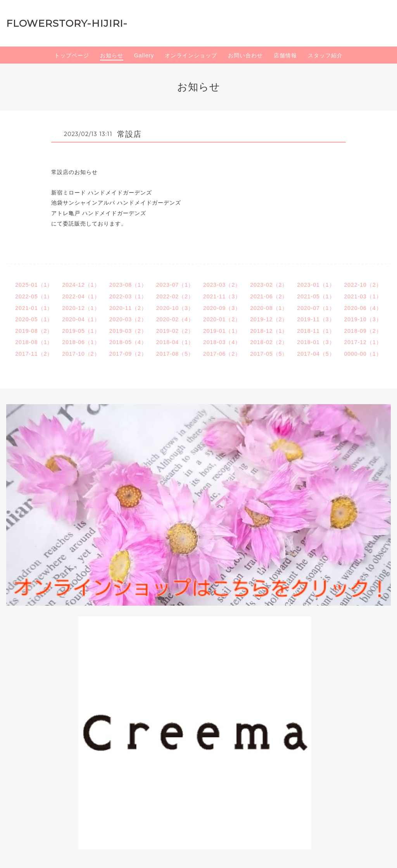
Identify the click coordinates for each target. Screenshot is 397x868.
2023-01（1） (316, 285)
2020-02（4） (175, 319)
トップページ (72, 55)
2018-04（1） (175, 342)
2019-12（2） (269, 319)
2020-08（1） (269, 308)
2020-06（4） (363, 308)
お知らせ (112, 55)
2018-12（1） (269, 331)
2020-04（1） (81, 319)
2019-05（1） (81, 331)
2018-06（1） (81, 342)
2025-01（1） (34, 285)
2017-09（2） (128, 354)
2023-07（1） (175, 285)
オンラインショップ (191, 55)
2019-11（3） (316, 319)
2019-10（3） (363, 319)
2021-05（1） (316, 296)
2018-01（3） (316, 342)
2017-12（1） (363, 342)
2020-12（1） (81, 308)
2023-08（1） (128, 285)
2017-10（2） (81, 354)
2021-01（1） (34, 308)
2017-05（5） (269, 354)
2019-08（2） (34, 331)
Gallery (144, 55)
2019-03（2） (128, 331)
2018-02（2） (269, 342)
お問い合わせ (245, 55)
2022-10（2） (363, 285)
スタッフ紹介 (325, 55)
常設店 (129, 134)
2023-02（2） (269, 285)
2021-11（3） (222, 296)
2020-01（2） (222, 319)
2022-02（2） (175, 296)
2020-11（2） (128, 308)
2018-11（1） (316, 331)
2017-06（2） (222, 354)
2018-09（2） (363, 331)
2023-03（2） (222, 285)
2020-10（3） (175, 308)
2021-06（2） (269, 296)
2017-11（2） (34, 354)
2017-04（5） (316, 354)
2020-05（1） (34, 319)
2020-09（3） (222, 308)
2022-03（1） (128, 296)
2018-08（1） (34, 342)
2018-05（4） (128, 342)
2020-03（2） (128, 319)
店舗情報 (285, 55)
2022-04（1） (81, 296)
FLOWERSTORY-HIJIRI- (67, 23)
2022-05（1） (34, 296)
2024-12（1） (81, 285)
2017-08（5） (175, 354)
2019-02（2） (175, 331)
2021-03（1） (363, 296)
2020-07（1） (316, 308)
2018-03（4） (222, 342)
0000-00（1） (363, 354)
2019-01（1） (222, 331)
